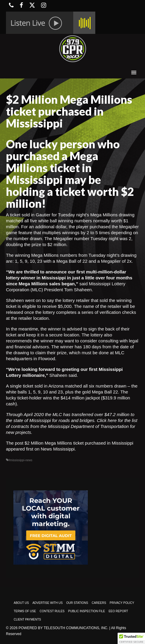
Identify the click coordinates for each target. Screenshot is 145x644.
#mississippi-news (20, 460)
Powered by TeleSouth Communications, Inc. (63, 628)
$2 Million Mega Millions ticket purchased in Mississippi (79, 443)
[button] (131, 638)
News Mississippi (58, 449)
